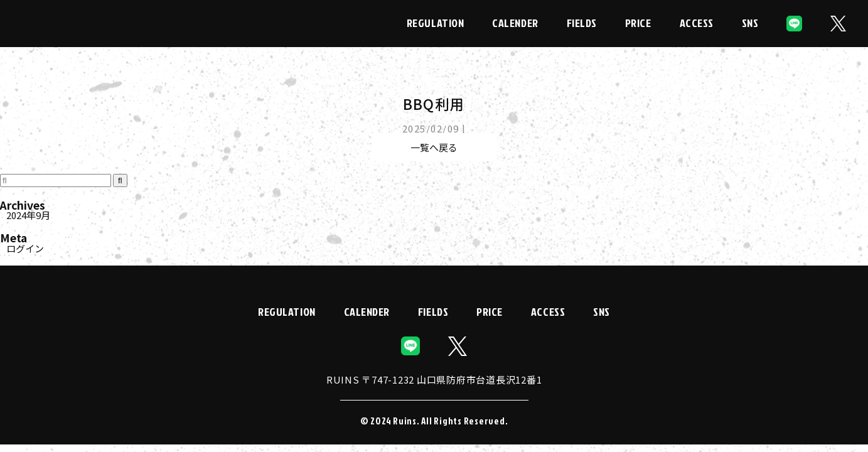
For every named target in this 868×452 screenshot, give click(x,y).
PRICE (638, 23)
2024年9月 (28, 215)
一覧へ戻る (434, 147)
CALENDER (515, 23)
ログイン (25, 248)
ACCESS (697, 23)
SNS (750, 23)
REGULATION (435, 23)
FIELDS (582, 23)
